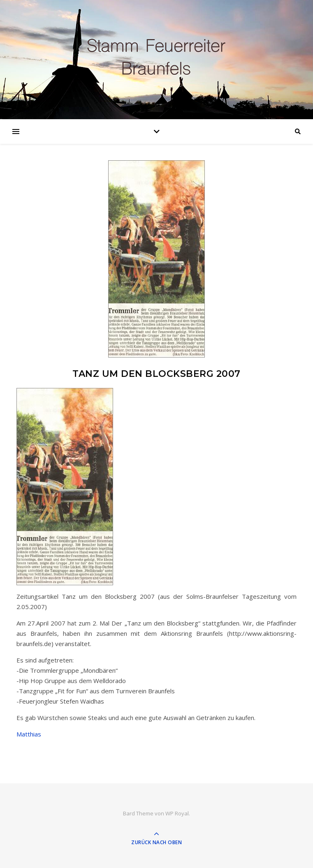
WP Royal (177, 813)
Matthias (29, 734)
